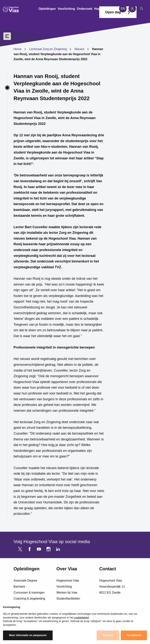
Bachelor (19, 587)
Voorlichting (64, 587)
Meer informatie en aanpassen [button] (28, 635)
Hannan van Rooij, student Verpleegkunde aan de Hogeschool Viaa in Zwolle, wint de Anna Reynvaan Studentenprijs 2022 (57, 87)
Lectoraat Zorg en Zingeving (48, 49)
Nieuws (79, 49)
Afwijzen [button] (108, 635)
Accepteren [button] (134, 635)
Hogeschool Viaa (68, 581)
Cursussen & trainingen (29, 593)
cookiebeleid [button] (81, 618)
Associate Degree (25, 581)
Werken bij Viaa (67, 593)
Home (18, 49)
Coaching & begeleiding (29, 599)
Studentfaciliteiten (68, 599)
